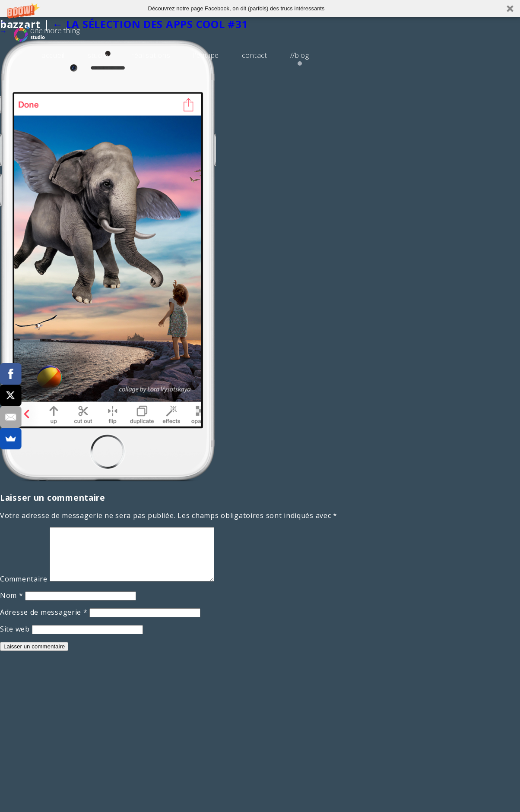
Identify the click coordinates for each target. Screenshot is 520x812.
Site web (15, 639)
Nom (12, 606)
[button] (260, 8)
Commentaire (24, 589)
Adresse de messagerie (44, 622)
